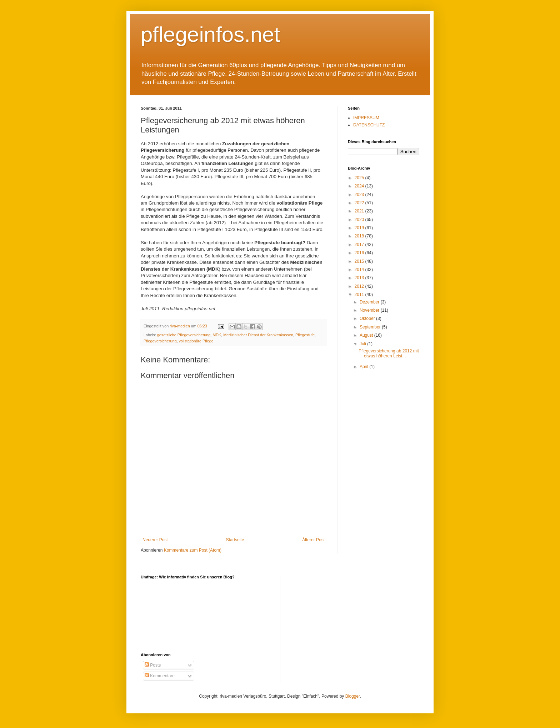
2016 (360, 253)
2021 (360, 211)
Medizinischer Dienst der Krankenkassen (258, 335)
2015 (360, 261)
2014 (360, 270)
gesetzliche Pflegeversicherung (184, 335)
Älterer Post (313, 540)
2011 (360, 295)
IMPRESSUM (366, 118)
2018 (360, 236)
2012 (360, 286)
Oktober (368, 318)
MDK (217, 335)
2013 (360, 278)
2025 (360, 178)
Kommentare (160, 676)
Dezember (370, 302)
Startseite (235, 540)
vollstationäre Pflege (196, 341)
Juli (363, 344)
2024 (360, 186)
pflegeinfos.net (210, 34)
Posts (153, 665)
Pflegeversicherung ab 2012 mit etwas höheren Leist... (389, 353)
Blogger (353, 696)
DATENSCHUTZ (369, 125)
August (367, 335)
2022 (360, 203)
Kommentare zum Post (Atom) (193, 550)
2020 (360, 220)
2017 (360, 245)
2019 (360, 228)
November (370, 310)
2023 (360, 195)
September (371, 327)
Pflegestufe (305, 335)
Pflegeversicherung (160, 341)
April (364, 367)
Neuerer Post (155, 540)
